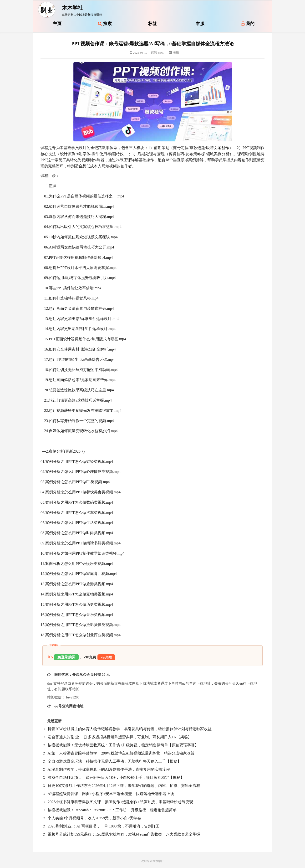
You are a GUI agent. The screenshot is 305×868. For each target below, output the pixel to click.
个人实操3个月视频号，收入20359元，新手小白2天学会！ (94, 818)
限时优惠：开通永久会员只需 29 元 (81, 675)
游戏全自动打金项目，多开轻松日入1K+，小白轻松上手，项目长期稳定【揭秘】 (113, 778)
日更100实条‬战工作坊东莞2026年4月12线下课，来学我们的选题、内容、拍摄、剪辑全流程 (121, 786)
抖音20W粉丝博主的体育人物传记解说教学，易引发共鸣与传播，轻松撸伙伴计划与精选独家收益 (127, 729)
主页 (57, 24)
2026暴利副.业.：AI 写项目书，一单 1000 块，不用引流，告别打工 (101, 826)
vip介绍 (106, 657)
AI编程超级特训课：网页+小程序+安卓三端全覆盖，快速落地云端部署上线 (108, 794)
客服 (200, 24)
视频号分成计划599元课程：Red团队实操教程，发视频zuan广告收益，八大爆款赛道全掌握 (121, 834)
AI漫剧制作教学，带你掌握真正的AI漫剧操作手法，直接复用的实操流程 (106, 769)
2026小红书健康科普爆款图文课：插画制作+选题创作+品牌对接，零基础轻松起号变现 (118, 802)
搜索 (105, 24)
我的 (248, 24)
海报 (174, 53)
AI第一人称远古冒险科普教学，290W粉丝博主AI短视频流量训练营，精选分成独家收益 (119, 753)
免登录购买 (66, 657)
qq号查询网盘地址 (68, 706)
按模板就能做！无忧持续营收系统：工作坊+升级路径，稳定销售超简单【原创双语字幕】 (121, 745)
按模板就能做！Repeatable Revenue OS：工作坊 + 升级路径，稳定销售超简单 (110, 810)
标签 (152, 24)
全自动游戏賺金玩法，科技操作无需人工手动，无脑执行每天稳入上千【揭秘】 (112, 761)
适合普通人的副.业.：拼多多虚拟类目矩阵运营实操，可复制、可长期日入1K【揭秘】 (117, 737)
